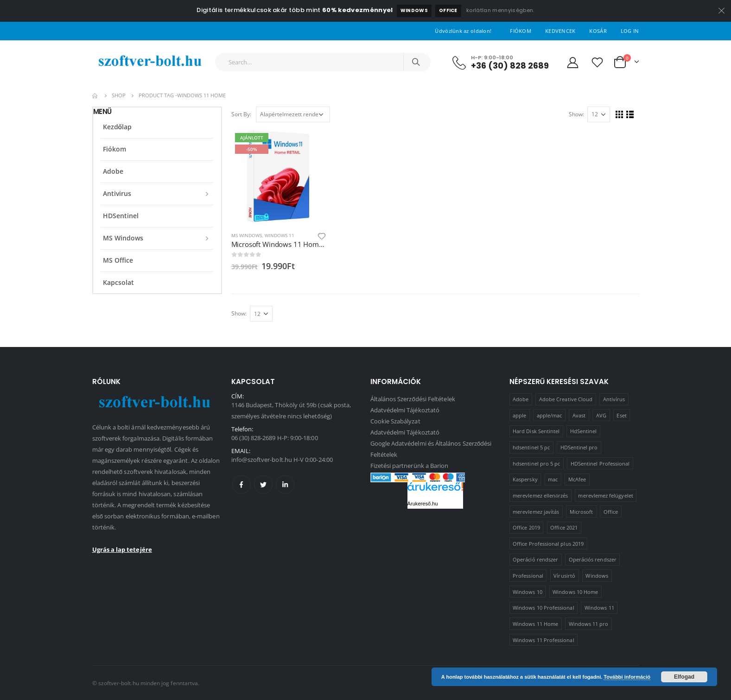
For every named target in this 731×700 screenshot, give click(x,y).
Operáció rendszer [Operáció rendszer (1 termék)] (535, 559)
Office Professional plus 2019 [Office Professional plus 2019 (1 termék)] (548, 544)
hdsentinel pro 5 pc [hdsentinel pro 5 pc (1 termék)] (536, 464)
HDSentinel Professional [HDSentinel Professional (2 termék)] (600, 464)
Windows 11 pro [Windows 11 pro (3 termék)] (589, 624)
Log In (630, 31)
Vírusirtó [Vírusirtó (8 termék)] (564, 576)
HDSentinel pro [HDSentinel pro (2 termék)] (579, 447)
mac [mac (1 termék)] (553, 479)
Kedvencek (560, 31)
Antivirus (117, 193)
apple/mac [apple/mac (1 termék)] (550, 415)
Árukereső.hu (423, 504)
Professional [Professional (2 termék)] (528, 576)
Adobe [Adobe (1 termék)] (521, 399)
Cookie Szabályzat (395, 421)
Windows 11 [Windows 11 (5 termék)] (599, 608)
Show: (576, 114)
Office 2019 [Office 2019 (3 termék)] (526, 527)
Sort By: (241, 114)
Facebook (242, 485)
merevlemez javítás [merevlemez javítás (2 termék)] (536, 512)
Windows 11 (280, 235)
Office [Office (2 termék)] (611, 512)
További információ (627, 677)
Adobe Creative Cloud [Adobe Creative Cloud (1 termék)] (566, 399)
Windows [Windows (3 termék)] (597, 576)
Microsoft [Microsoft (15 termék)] (582, 512)
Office (448, 10)
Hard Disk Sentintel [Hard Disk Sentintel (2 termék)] (536, 431)
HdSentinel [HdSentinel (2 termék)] (584, 431)
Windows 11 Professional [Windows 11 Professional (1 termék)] (543, 640)
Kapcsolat (118, 282)
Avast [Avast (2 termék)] (579, 415)
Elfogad (684, 677)
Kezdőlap (118, 127)
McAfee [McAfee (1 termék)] (577, 479)
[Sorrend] (293, 114)
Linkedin (285, 485)
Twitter (263, 485)
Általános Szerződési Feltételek (413, 399)
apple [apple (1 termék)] (519, 415)
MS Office (118, 260)
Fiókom (521, 31)
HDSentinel (121, 216)
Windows (414, 10)
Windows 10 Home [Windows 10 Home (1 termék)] (575, 592)
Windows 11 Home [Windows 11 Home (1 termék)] (535, 624)
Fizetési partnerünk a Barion (410, 466)
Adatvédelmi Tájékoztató (405, 410)
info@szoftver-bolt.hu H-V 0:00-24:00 (282, 460)
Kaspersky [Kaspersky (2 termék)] (525, 479)
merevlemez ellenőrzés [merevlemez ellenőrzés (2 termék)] (540, 495)
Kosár (598, 31)
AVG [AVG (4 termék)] (601, 415)
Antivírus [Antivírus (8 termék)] (614, 399)
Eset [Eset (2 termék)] (621, 415)
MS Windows (247, 235)
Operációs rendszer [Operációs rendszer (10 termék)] (593, 559)
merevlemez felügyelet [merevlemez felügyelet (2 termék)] (605, 495)
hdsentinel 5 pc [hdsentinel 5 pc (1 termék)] (531, 447)
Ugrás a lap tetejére (122, 549)
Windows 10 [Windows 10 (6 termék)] (528, 592)
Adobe (113, 171)
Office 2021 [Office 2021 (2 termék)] (564, 527)
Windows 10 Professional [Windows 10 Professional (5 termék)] (543, 608)
